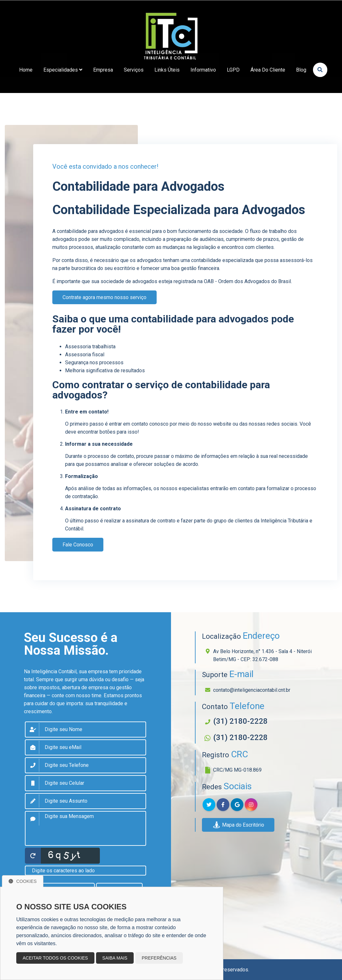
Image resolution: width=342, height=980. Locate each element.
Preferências (159, 958)
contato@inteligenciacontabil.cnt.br (252, 690)
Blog (301, 70)
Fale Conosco (78, 545)
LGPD (233, 70)
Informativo (203, 70)
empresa (103, 70)
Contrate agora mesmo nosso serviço (104, 297)
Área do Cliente (268, 70)
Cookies (23, 881)
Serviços (134, 70)
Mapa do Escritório (238, 825)
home (26, 70)
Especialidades (63, 70)
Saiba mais (115, 958)
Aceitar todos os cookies (55, 958)
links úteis (167, 70)
